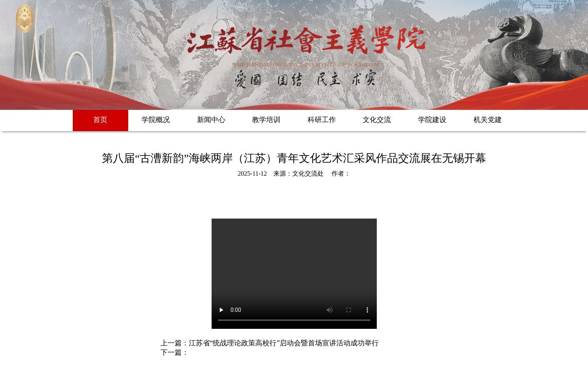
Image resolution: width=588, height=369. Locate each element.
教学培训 (266, 120)
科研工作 (322, 120)
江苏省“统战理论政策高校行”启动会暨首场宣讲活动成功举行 (284, 343)
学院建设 (432, 120)
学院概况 (156, 120)
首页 (100, 120)
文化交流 (377, 120)
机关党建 (488, 120)
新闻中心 (211, 120)
